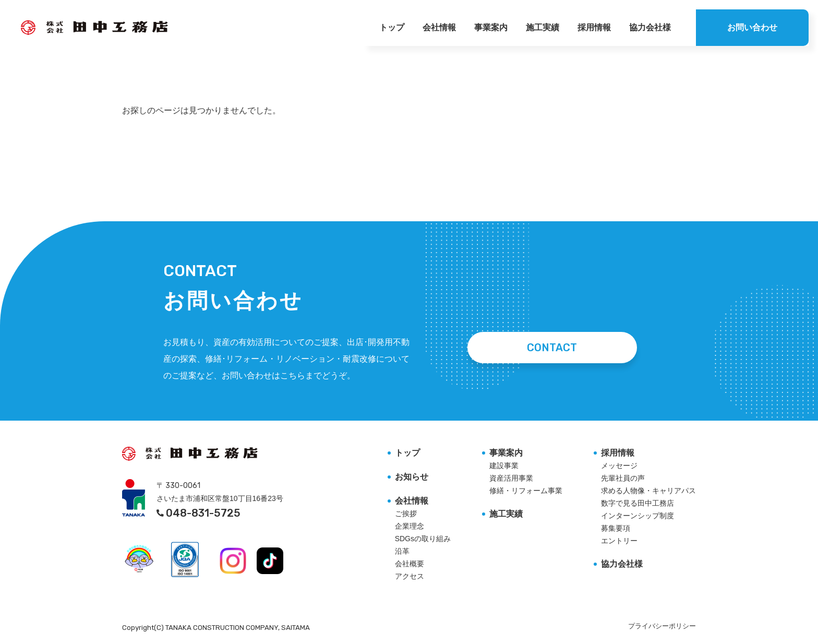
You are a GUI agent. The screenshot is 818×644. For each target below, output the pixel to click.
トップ (392, 27)
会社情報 (439, 27)
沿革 (402, 551)
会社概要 (410, 564)
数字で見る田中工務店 (637, 503)
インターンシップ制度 (637, 516)
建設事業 (504, 466)
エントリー (619, 541)
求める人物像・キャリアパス (648, 491)
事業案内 (491, 27)
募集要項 (616, 528)
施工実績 (543, 27)
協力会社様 (650, 27)
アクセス (410, 576)
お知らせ (412, 477)
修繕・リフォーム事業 (526, 491)
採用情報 (594, 27)
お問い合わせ (752, 27)
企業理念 (410, 526)
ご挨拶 (406, 514)
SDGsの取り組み (423, 539)
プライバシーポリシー (662, 626)
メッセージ (619, 466)
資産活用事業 (511, 478)
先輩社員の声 (623, 478)
